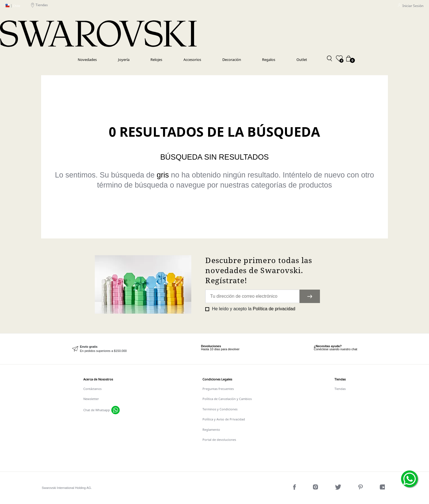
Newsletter (91, 399)
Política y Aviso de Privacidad (224, 419)
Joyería (124, 60)
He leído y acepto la (253, 309)
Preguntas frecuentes (218, 389)
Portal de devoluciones (219, 440)
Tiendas (39, 6)
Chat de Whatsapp (97, 410)
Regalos (269, 60)
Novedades (87, 60)
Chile (13, 6)
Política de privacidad (274, 309)
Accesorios (192, 60)
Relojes (156, 60)
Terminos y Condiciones (220, 409)
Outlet (302, 60)
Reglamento (211, 430)
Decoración (232, 60)
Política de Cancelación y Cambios (227, 399)
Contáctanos (92, 389)
